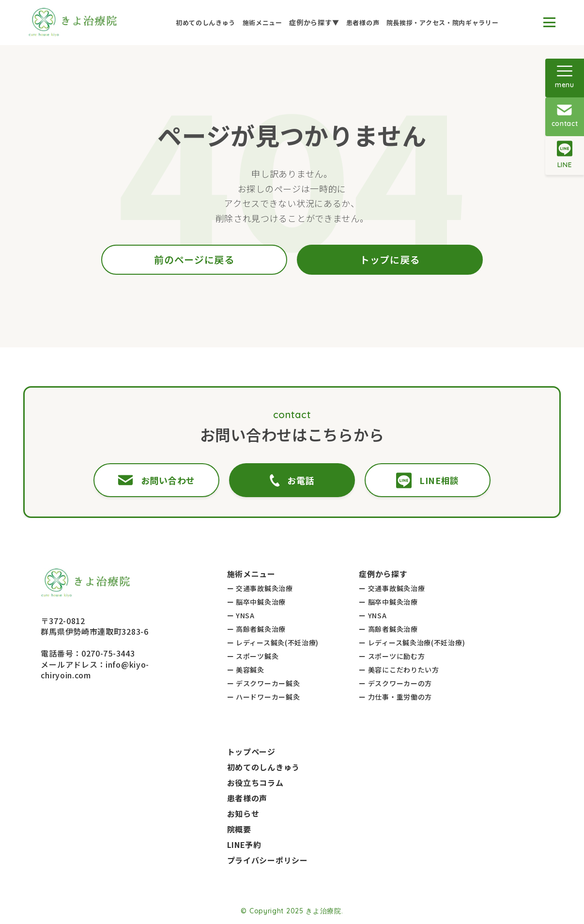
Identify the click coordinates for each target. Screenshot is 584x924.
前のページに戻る (194, 259)
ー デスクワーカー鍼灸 (264, 683)
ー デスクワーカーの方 (395, 683)
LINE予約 (244, 845)
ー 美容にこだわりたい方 (399, 670)
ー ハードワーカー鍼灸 (264, 697)
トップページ (251, 752)
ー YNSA (241, 615)
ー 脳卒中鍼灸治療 (256, 602)
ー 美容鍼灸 (246, 670)
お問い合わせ (166, 480)
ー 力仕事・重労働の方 (395, 697)
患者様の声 (363, 23)
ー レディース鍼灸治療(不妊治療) (412, 642)
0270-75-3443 (108, 653)
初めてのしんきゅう (206, 23)
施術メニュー (262, 23)
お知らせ (243, 814)
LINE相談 (418, 480)
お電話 (292, 480)
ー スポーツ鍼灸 (253, 656)
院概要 (239, 829)
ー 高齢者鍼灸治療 (256, 629)
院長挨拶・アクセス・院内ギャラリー (443, 23)
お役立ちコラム (255, 783)
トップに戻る (390, 259)
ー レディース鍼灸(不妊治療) (273, 642)
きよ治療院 (323, 911)
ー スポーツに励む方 (392, 656)
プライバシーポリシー (268, 860)
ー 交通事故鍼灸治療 (260, 588)
